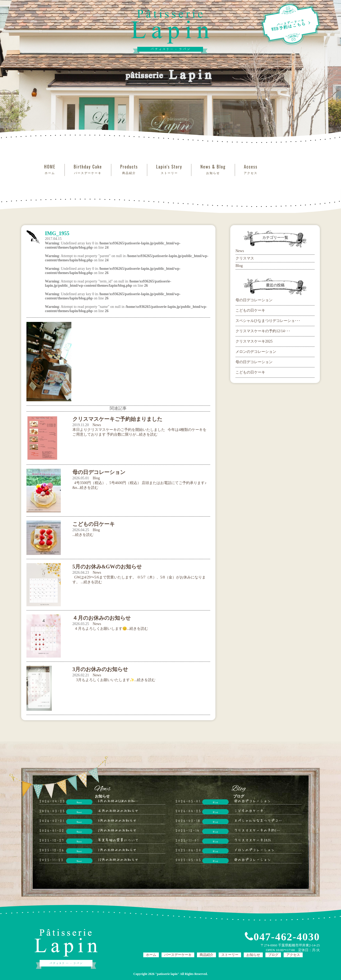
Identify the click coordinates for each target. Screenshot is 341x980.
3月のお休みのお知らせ (117, 820)
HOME (50, 169)
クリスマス (245, 258)
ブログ (273, 955)
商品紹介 (206, 955)
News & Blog (213, 169)
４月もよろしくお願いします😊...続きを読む (110, 629)
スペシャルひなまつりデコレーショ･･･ (268, 321)
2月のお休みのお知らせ (117, 830)
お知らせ (253, 955)
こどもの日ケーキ (250, 310)
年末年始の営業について (118, 840)
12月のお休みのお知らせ (118, 859)
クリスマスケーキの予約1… (257, 830)
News (97, 425)
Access (251, 169)
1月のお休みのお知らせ (117, 850)
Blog (96, 478)
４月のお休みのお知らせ (118, 810)
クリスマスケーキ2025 (254, 341)
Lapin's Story (169, 169)
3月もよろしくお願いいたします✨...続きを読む (114, 680)
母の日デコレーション (254, 300)
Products (129, 169)
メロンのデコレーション (256, 352)
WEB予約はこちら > (290, 24)
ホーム (151, 955)
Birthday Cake (88, 169)
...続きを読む (83, 535)
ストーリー (230, 955)
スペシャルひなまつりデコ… (258, 820)
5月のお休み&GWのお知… (118, 801)
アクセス (293, 955)
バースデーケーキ (178, 955)
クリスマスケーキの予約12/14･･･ (263, 331)
